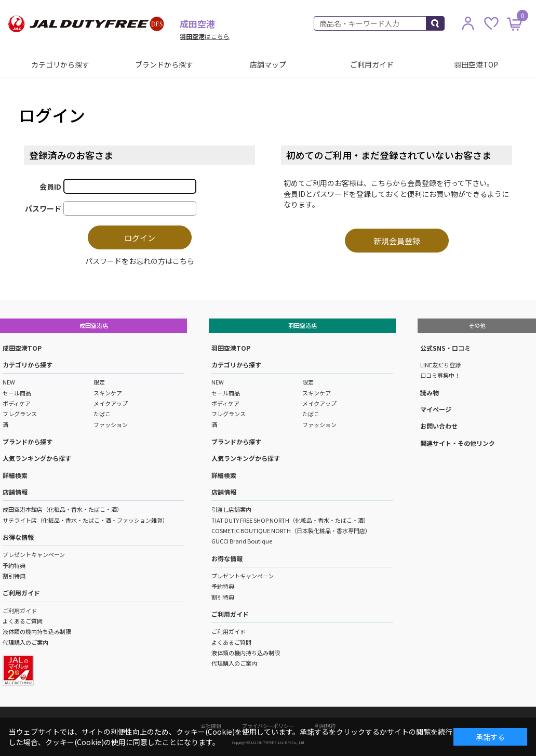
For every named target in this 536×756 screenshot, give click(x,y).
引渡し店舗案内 (231, 509)
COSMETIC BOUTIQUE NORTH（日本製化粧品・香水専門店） (291, 530)
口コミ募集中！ (440, 375)
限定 (99, 382)
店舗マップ (268, 64)
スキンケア (108, 393)
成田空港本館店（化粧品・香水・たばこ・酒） (63, 509)
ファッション (111, 425)
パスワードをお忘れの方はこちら (140, 261)
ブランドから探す (164, 64)
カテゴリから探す (60, 64)
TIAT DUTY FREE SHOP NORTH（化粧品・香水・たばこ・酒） (290, 520)
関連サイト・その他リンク (458, 443)
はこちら (205, 36)
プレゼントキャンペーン (34, 554)
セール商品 (17, 393)
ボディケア (17, 403)
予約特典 (14, 565)
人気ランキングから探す (37, 458)
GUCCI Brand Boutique (242, 541)
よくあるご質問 (23, 621)
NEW (9, 382)
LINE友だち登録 (440, 365)
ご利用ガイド (372, 64)
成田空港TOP (22, 348)
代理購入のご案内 (25, 642)
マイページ (436, 409)
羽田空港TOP (476, 64)
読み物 (430, 393)
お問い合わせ (439, 426)
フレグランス (20, 414)
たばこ (102, 414)
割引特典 (14, 576)
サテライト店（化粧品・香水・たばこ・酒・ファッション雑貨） (85, 520)
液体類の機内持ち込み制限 (37, 631)
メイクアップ (111, 403)
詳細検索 (15, 475)
